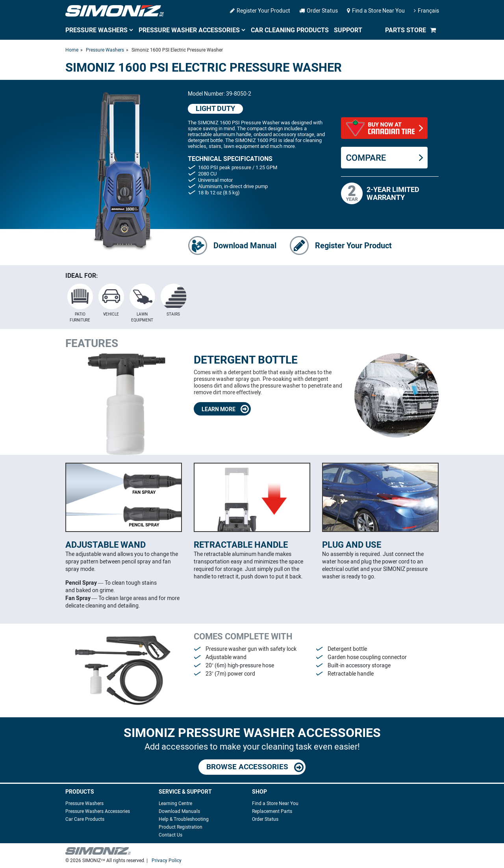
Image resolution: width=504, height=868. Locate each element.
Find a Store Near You (376, 11)
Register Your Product (260, 11)
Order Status (319, 11)
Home (72, 50)
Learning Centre (175, 803)
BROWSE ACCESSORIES (255, 767)
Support (348, 30)
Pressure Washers (96, 30)
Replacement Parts (272, 811)
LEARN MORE (225, 409)
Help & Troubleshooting (184, 819)
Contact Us (170, 835)
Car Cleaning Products (290, 30)
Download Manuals (179, 811)
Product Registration (181, 827)
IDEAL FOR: (82, 276)
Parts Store (406, 30)
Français (426, 11)
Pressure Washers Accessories (98, 811)
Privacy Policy (167, 861)
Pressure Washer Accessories (189, 30)
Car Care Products (85, 819)
